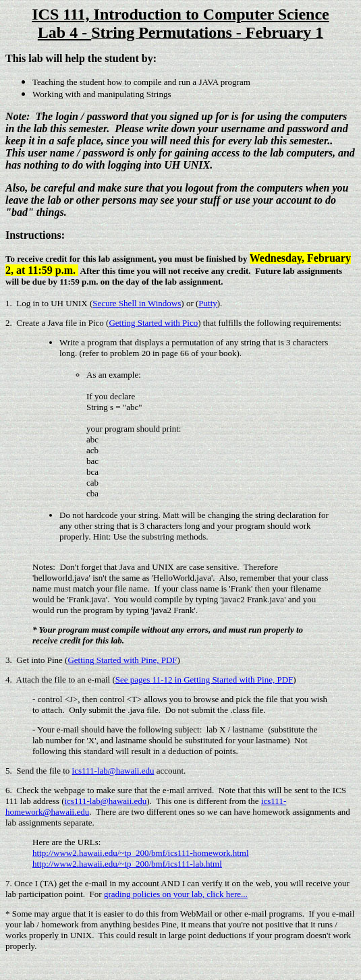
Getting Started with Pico (153, 323)
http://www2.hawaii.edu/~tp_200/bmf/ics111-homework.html (141, 853)
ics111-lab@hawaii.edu (113, 771)
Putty (207, 303)
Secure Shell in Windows (137, 303)
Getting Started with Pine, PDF (122, 660)
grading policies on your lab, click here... (176, 894)
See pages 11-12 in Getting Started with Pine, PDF (204, 680)
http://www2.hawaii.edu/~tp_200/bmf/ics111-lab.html (127, 864)
